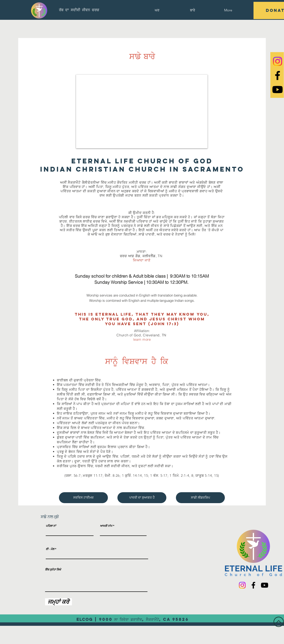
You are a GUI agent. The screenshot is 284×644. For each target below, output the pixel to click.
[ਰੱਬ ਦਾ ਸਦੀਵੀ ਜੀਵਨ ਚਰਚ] (79, 10)
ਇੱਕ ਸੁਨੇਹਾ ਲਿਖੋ (53, 570)
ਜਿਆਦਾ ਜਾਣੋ (142, 260)
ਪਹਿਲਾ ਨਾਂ (51, 526)
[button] (193, 10)
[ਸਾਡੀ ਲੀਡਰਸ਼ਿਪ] (200, 498)
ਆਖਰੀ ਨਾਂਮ (106, 526)
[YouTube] (265, 585)
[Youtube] (278, 90)
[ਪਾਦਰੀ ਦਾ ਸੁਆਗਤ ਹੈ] (142, 498)
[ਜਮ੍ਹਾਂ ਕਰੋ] (58, 602)
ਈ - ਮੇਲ (50, 549)
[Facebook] (253, 585)
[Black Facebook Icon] (278, 75)
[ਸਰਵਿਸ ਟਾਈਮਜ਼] (83, 498)
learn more (142, 339)
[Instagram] (278, 61)
